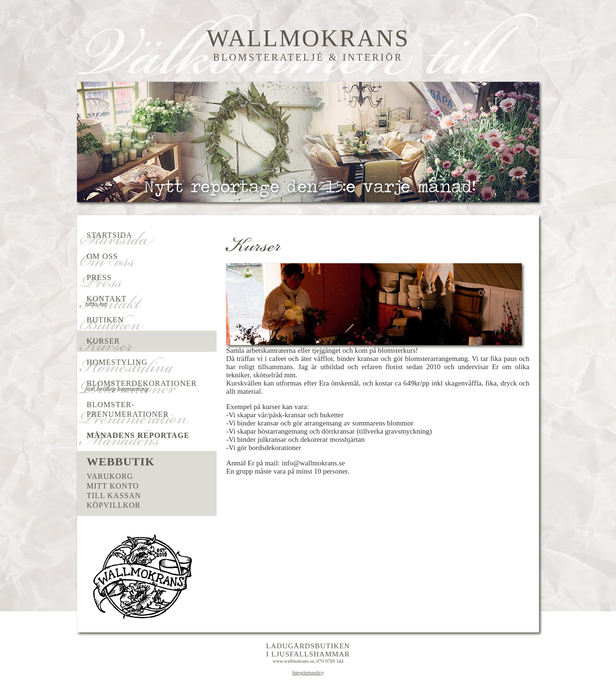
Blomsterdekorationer (142, 383)
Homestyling (117, 362)
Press (99, 277)
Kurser (103, 341)
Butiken (105, 320)
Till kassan (114, 496)
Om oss (102, 256)
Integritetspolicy (308, 673)
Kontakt (107, 299)
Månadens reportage (138, 435)
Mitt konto (113, 486)
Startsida (109, 235)
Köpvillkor (114, 505)
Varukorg (110, 476)
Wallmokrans (308, 38)
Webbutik (121, 462)
